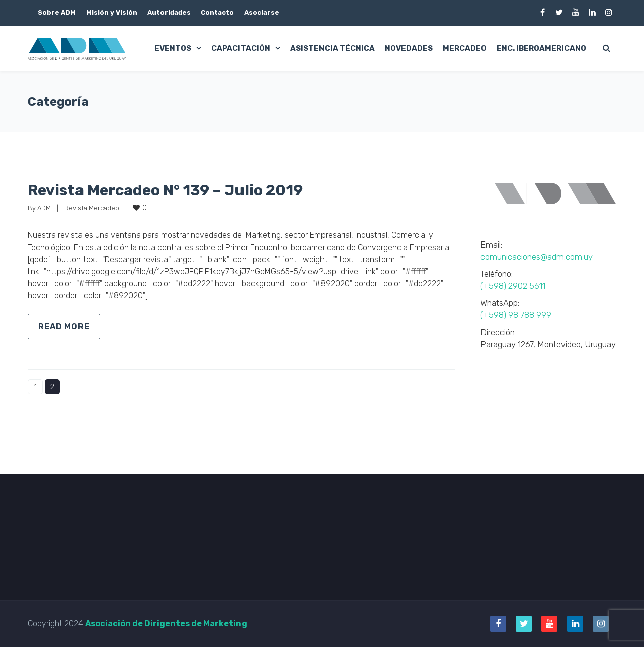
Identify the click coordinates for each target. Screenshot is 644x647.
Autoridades (169, 12)
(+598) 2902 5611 (513, 286)
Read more (64, 326)
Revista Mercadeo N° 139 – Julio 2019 (165, 190)
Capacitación (241, 48)
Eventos (173, 48)
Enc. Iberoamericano (541, 48)
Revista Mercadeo (92, 208)
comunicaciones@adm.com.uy (537, 257)
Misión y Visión (112, 12)
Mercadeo (465, 48)
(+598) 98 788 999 (516, 315)
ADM (44, 208)
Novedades (409, 48)
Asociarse (262, 12)
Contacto (217, 12)
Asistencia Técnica (333, 48)
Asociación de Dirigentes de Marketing (166, 624)
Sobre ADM (57, 12)
